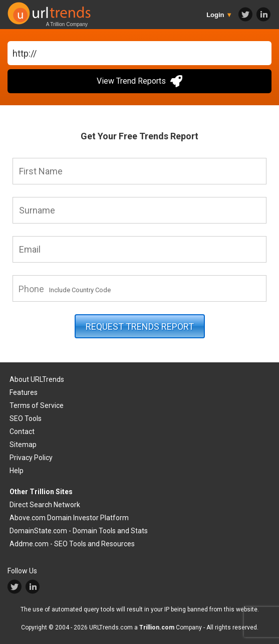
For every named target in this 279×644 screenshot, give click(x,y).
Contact (22, 432)
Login (219, 15)
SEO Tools (26, 418)
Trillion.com (157, 627)
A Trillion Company (67, 24)
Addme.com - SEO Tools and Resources (72, 544)
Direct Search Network (45, 505)
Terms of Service (37, 405)
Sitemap (23, 445)
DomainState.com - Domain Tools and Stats (79, 531)
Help (17, 471)
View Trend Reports (139, 81)
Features (24, 392)
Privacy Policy (31, 458)
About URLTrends (37, 379)
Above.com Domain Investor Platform (69, 518)
